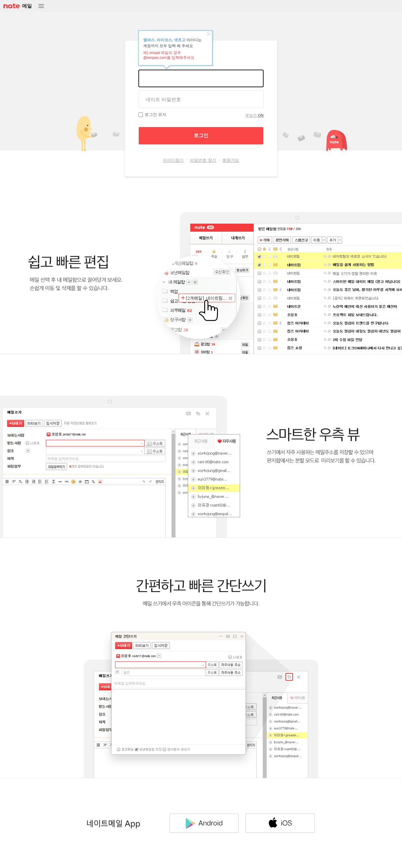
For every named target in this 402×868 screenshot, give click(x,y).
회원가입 (231, 160)
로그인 (201, 135)
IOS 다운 (280, 823)
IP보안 (255, 115)
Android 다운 (204, 823)
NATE (11, 6)
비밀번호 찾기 (203, 160)
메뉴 (41, 6)
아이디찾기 (173, 160)
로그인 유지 (156, 115)
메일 (27, 6)
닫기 (209, 34)
